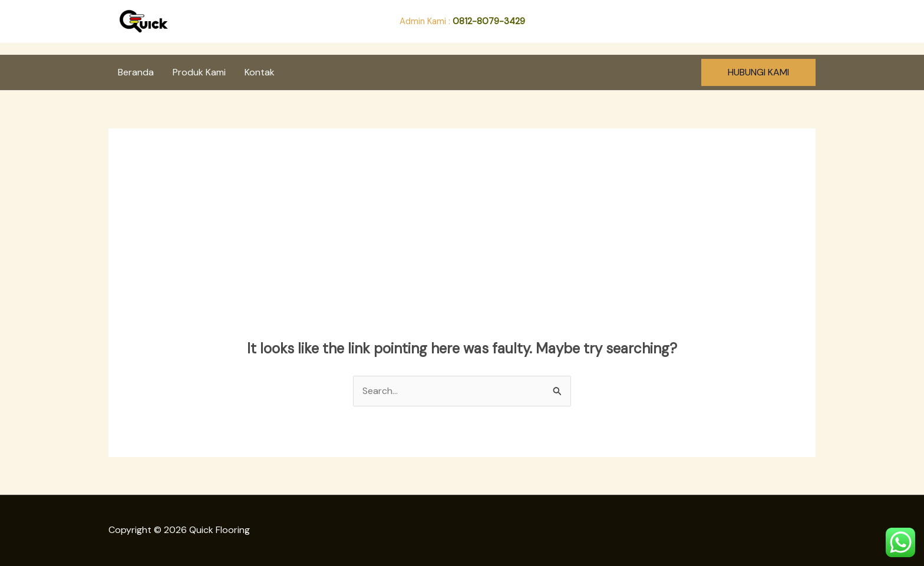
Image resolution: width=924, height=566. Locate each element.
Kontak (260, 72)
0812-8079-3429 (489, 21)
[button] (758, 72)
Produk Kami (199, 72)
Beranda (136, 72)
